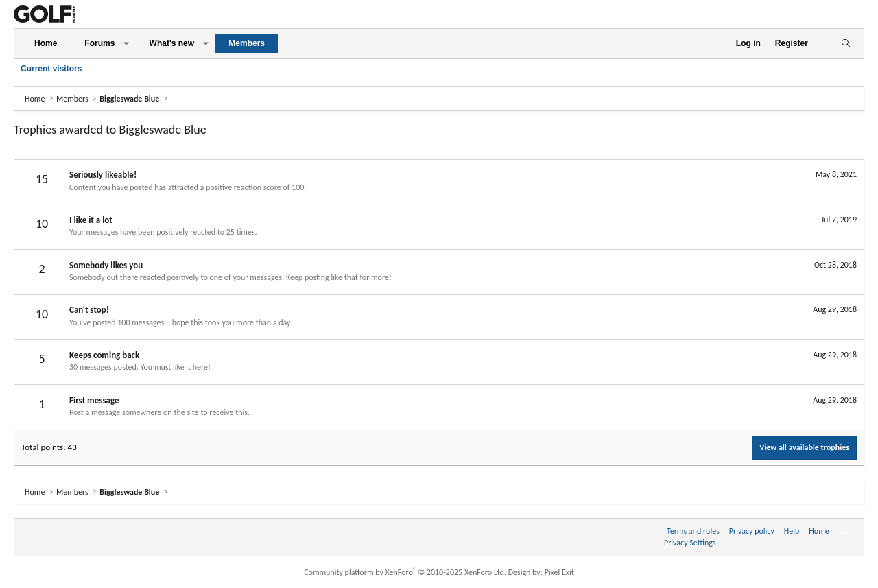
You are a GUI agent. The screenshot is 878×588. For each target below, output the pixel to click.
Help (792, 531)
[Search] (845, 44)
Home (46, 43)
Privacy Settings (690, 543)
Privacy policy (752, 531)
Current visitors (51, 69)
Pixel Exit (559, 572)
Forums (99, 43)
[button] (126, 44)
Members (247, 43)
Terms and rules (693, 531)
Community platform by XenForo (405, 572)
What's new (172, 43)
